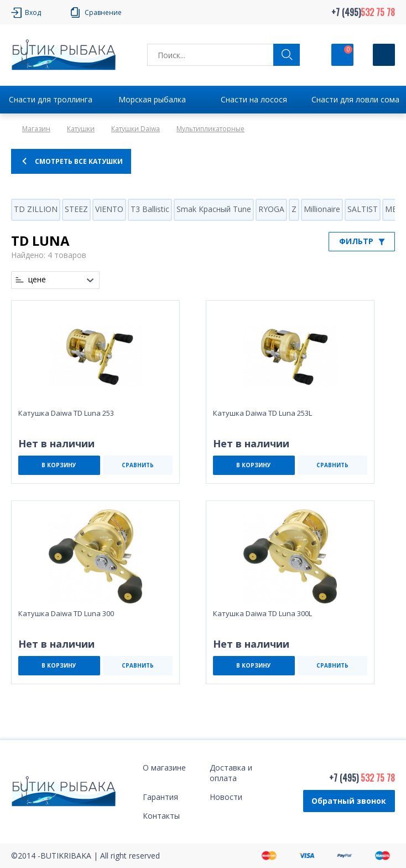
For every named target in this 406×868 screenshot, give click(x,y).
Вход (33, 12)
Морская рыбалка (152, 99)
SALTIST (363, 209)
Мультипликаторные (210, 129)
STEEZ (76, 209)
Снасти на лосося (254, 99)
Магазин (36, 129)
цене (37, 280)
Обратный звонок (349, 801)
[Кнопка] (384, 55)
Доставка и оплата (231, 773)
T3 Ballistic (150, 209)
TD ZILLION (36, 209)
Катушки (81, 129)
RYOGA (271, 209)
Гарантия (160, 797)
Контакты (161, 816)
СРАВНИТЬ (138, 465)
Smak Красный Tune (214, 209)
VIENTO (109, 209)
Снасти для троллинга (51, 99)
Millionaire (322, 209)
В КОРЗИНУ (59, 465)
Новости (226, 797)
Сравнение (103, 12)
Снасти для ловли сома (355, 99)
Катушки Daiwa (136, 129)
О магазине (164, 768)
